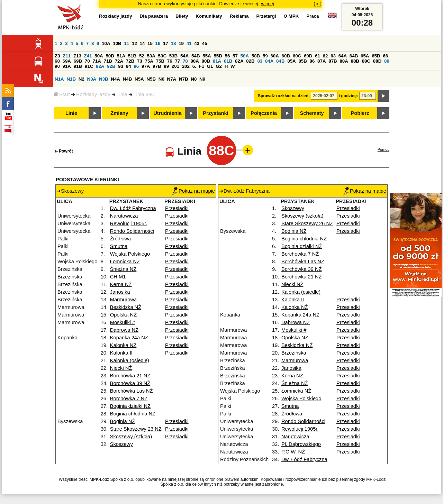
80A (195, 61)
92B (111, 66)
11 (126, 43)
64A (343, 56)
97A (146, 66)
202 (186, 66)
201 (175, 66)
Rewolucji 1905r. (129, 223)
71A (97, 61)
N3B (104, 79)
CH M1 (118, 277)
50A (99, 56)
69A (67, 61)
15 (150, 43)
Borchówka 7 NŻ (129, 398)
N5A (139, 79)
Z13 (77, 56)
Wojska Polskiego (130, 254)
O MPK (291, 16)
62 (326, 56)
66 (385, 56)
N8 (194, 79)
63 (333, 56)
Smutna (119, 246)
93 (121, 66)
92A (100, 66)
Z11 (67, 56)
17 (166, 43)
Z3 (57, 56)
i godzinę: (349, 96)
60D (308, 56)
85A (291, 61)
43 (197, 43)
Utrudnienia (167, 113)
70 (87, 61)
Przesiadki (177, 208)
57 (235, 56)
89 (387, 61)
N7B (184, 79)
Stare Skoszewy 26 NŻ (307, 223)
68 (57, 61)
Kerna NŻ (121, 284)
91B (78, 66)
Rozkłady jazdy (93, 94)
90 (57, 66)
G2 (219, 66)
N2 (82, 79)
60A (274, 56)
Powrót (66, 151)
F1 (201, 66)
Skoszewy (121, 444)
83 (260, 61)
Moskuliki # (123, 322)
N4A (115, 79)
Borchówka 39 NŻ (130, 383)
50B (110, 56)
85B (302, 61)
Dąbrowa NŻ (124, 330)
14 (142, 43)
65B (376, 56)
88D (377, 61)
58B (256, 56)
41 (189, 43)
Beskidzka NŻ (126, 307)
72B (130, 61)
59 (265, 56)
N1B (71, 79)
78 (185, 61)
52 (142, 56)
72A (119, 61)
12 (134, 43)
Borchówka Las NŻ (132, 391)
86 (312, 61)
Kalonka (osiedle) (130, 360)
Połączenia (264, 113)
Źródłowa (120, 239)
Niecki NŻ (121, 368)
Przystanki (215, 113)
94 (129, 66)
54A (184, 56)
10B (117, 43)
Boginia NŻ (123, 421)
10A (106, 43)
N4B (128, 79)
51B (132, 56)
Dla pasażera (154, 16)
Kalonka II (121, 353)
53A (151, 56)
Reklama (239, 16)
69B (78, 61)
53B (173, 56)
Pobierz (360, 113)
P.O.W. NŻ (293, 452)
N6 (161, 79)
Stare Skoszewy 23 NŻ (136, 429)
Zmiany (119, 113)
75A (149, 61)
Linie (122, 94)
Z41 (88, 56)
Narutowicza (124, 216)
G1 (210, 66)
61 (318, 56)
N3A (92, 79)
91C (89, 66)
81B (228, 61)
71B (108, 61)
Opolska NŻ (123, 315)
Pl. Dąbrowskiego (301, 444)
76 (170, 61)
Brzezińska (294, 353)
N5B (151, 79)
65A (365, 56)
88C (366, 61)
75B (160, 61)
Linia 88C (144, 94)
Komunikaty (209, 16)
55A (207, 56)
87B (333, 61)
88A (344, 61)
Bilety (182, 16)
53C (162, 56)
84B (280, 61)
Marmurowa (123, 300)
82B (250, 61)
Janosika (120, 292)
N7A (172, 79)
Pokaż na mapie (193, 191)
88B (355, 61)
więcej (268, 4)
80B (206, 61)
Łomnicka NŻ (125, 262)
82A (239, 61)
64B (354, 56)
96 (136, 66)
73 (140, 61)
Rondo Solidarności (132, 231)
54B (196, 56)
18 (174, 43)
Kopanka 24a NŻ (129, 338)
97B (157, 66)
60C (297, 56)
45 (205, 43)
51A (121, 56)
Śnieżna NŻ (123, 269)
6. (194, 66)
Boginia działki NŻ (130, 406)
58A (245, 56)
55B (218, 56)
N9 (202, 79)
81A (217, 61)
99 (166, 66)
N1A (59, 79)
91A (67, 66)
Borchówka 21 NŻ (130, 376)
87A (322, 61)
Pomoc (383, 149)
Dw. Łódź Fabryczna (133, 208)
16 (158, 43)
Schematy (312, 113)
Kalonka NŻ (123, 345)
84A (269, 61)
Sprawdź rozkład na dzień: (284, 96)
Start (62, 94)
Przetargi (266, 16)
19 (181, 43)
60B (286, 56)
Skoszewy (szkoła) (131, 437)
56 (228, 56)
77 (177, 61)
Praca (313, 16)
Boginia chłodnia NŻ (133, 414)
